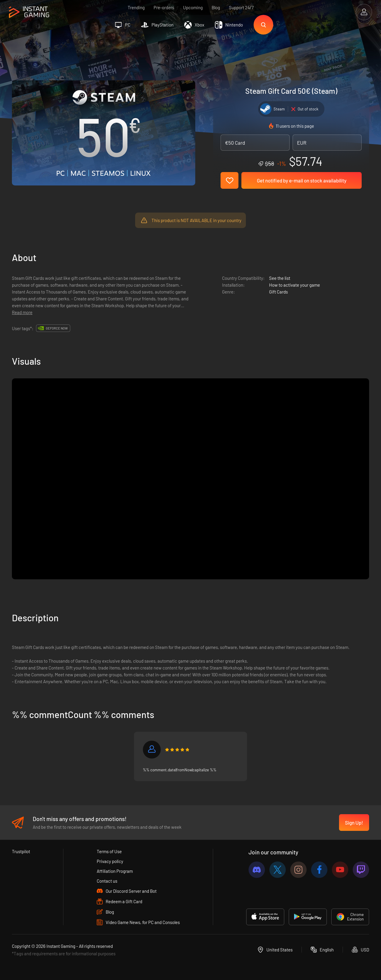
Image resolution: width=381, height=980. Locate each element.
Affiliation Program (115, 871)
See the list (280, 278)
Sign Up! (354, 823)
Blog (216, 7)
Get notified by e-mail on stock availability (302, 180)
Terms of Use (109, 851)
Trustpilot (21, 851)
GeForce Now (57, 328)
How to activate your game (295, 285)
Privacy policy (110, 861)
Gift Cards (278, 292)
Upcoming (193, 7)
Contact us (107, 881)
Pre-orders (164, 7)
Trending (136, 7)
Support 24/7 (241, 7)
